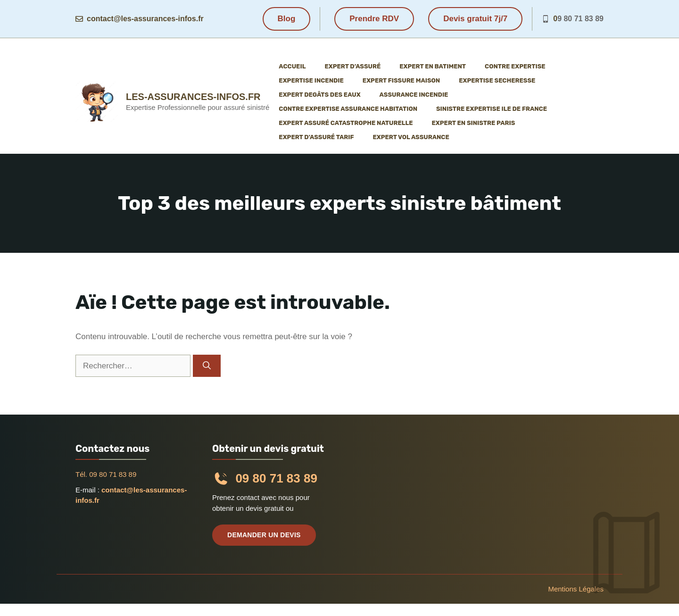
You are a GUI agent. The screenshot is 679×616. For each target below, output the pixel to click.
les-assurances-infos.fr (193, 97)
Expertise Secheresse (497, 80)
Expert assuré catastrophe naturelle (346, 123)
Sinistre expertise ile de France (492, 109)
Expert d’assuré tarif (316, 137)
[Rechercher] (207, 366)
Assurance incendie (414, 95)
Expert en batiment (433, 66)
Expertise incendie (311, 80)
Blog (287, 19)
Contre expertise (515, 66)
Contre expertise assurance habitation (348, 109)
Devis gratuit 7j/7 (475, 19)
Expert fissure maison (401, 80)
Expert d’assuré (352, 66)
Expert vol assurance (411, 137)
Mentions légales (576, 589)
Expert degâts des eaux (319, 95)
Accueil (292, 66)
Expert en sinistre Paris (474, 123)
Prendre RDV (374, 19)
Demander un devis (264, 535)
